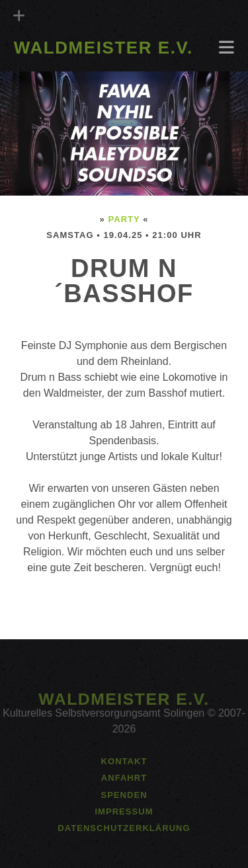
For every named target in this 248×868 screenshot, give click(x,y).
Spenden (124, 795)
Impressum (124, 811)
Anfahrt (124, 778)
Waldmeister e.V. (103, 48)
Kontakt (124, 761)
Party (124, 219)
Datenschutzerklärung (124, 828)
